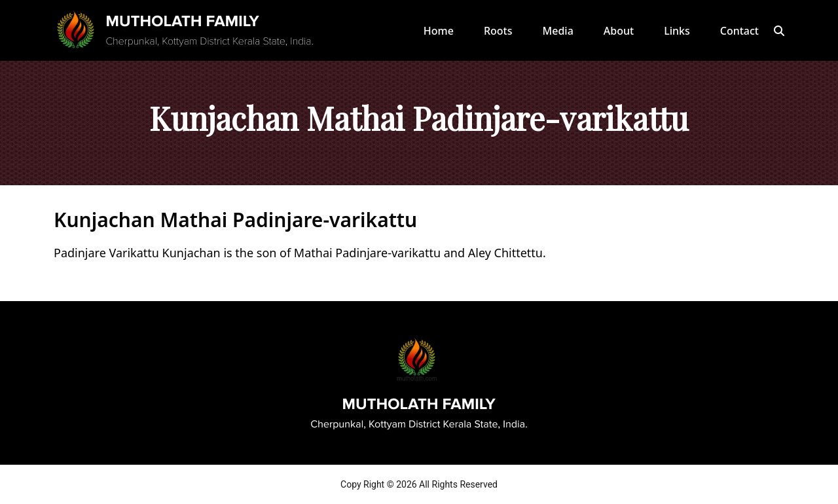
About (619, 31)
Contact (739, 31)
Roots (498, 31)
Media (558, 31)
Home (439, 31)
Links (677, 31)
